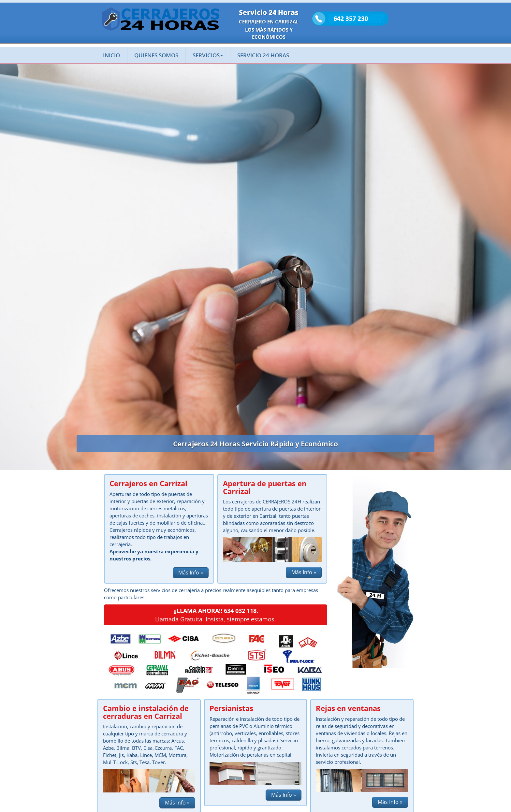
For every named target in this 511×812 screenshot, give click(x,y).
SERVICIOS (208, 55)
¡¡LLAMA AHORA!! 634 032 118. (216, 611)
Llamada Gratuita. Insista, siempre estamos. (216, 619)
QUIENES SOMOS (156, 55)
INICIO (111, 55)
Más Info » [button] (191, 573)
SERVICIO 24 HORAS (263, 55)
